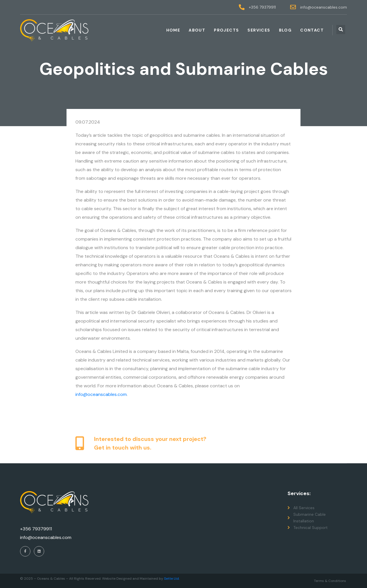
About (197, 30)
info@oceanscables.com (101, 394)
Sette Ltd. (172, 579)
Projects (226, 30)
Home (173, 30)
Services (259, 30)
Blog (285, 30)
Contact (312, 30)
